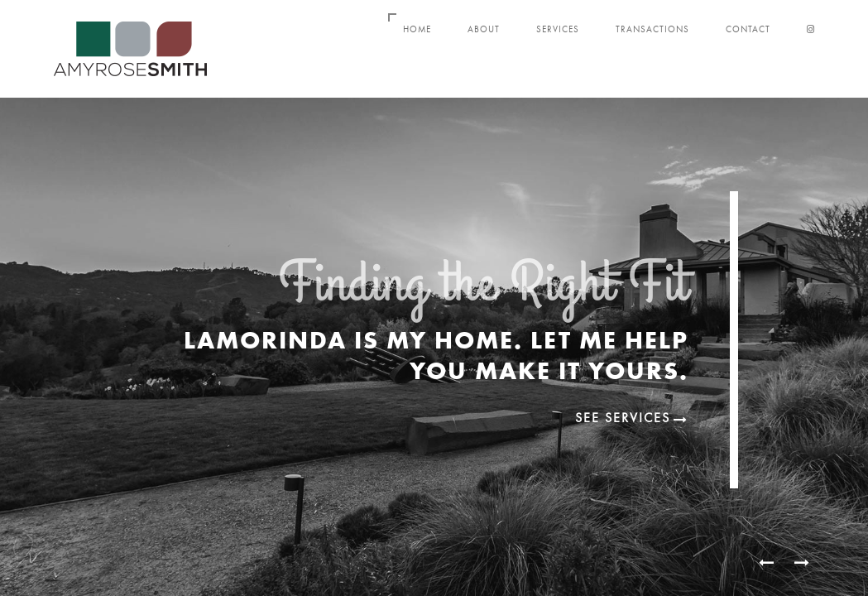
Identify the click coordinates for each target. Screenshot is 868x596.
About (484, 29)
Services (558, 29)
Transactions (652, 29)
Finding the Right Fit (484, 292)
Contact (748, 29)
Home (417, 29)
